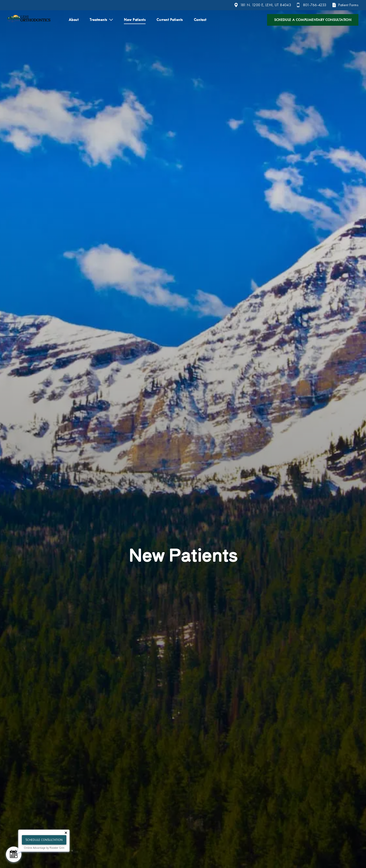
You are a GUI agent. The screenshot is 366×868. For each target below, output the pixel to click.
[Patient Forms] (345, 5)
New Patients (135, 20)
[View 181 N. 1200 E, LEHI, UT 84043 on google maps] (263, 5)
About (74, 20)
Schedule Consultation (44, 840)
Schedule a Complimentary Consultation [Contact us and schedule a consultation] (313, 20)
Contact (200, 20)
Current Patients (170, 20)
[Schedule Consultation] (14, 854)
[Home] (29, 20)
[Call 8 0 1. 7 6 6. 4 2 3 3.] (312, 5)
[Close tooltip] (66, 833)
